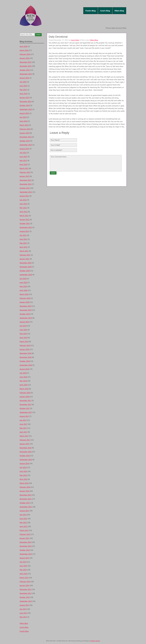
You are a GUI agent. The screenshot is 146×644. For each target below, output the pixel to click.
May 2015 (23, 522)
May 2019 (23, 334)
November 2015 (26, 499)
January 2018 (25, 397)
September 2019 (26, 318)
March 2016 (24, 483)
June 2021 (23, 239)
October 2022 (25, 188)
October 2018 (25, 361)
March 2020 (24, 294)
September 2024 (26, 109)
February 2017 (25, 440)
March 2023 (24, 168)
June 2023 (23, 157)
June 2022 (23, 204)
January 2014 (25, 585)
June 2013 (23, 613)
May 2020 (23, 286)
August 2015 (24, 511)
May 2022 (23, 208)
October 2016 (25, 456)
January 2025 (25, 97)
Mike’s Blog (119, 11)
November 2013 (26, 593)
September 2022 (26, 192)
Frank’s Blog (91, 11)
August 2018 (24, 369)
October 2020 (25, 271)
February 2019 (25, 345)
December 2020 (26, 263)
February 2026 (25, 54)
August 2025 (24, 78)
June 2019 (23, 330)
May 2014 (23, 570)
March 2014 (24, 578)
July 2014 (23, 562)
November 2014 (26, 546)
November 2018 (26, 357)
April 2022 (24, 212)
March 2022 (24, 216)
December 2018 (26, 353)
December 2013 (26, 589)
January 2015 (25, 538)
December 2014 (26, 542)
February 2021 (25, 255)
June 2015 (23, 519)
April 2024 (24, 121)
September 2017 (26, 412)
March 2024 (24, 125)
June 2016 (23, 471)
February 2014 (25, 581)
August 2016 (24, 463)
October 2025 (25, 70)
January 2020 (25, 302)
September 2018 (26, 365)
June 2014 (23, 566)
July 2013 (23, 609)
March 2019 (24, 341)
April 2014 (24, 574)
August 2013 (24, 605)
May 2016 (23, 475)
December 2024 (26, 101)
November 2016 (26, 452)
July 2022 (23, 200)
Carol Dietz (75, 40)
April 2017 (24, 432)
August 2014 (24, 558)
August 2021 (24, 231)
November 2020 (26, 267)
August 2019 (24, 322)
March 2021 (24, 251)
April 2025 (24, 94)
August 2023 (24, 149)
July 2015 (23, 515)
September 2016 (26, 460)
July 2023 (23, 153)
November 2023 (26, 137)
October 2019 (25, 314)
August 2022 (24, 196)
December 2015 (26, 495)
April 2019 (24, 338)
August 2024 (24, 113)
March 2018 (24, 389)
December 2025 (26, 62)
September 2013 (26, 601)
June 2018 (23, 377)
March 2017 (24, 436)
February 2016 (25, 487)
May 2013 (23, 617)
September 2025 (26, 74)
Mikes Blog (94, 40)
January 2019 (25, 349)
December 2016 (26, 448)
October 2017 (25, 408)
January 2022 (25, 219)
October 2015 (25, 503)
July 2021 (23, 235)
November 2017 (26, 404)
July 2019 (23, 326)
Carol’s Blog (105, 11)
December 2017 (26, 400)
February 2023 (25, 172)
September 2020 (26, 275)
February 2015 (25, 534)
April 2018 (24, 385)
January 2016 (25, 491)
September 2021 (26, 227)
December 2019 (26, 306)
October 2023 (25, 141)
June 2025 (23, 86)
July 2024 (23, 117)
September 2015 (26, 507)
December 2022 (26, 180)
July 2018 (23, 373)
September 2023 (26, 145)
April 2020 (24, 290)
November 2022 (26, 184)
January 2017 (25, 444)
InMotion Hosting (95, 641)
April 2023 (24, 164)
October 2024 (25, 105)
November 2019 (26, 310)
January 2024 (25, 133)
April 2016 (24, 479)
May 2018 (23, 381)
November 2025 (26, 66)
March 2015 (24, 530)
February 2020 (25, 298)
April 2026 (24, 46)
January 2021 (25, 259)
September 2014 (26, 554)
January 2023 (25, 176)
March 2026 (24, 50)
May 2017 (23, 428)
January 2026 (25, 58)
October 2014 (25, 550)
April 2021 (24, 247)
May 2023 (23, 160)
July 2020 (23, 278)
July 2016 (23, 467)
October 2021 (25, 223)
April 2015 (24, 526)
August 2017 (24, 416)
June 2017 (23, 424)
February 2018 (25, 393)
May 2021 (23, 243)
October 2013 (25, 597)
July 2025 (23, 82)
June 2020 (23, 282)
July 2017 (23, 420)
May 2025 (23, 90)
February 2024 (25, 129)
